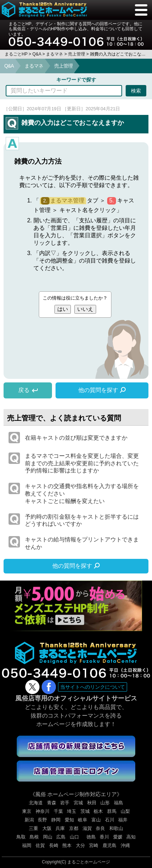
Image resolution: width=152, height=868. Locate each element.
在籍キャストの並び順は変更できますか (76, 438)
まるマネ (34, 66)
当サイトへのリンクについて (93, 687)
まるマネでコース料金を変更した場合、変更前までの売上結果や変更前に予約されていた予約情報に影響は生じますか (82, 463)
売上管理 (63, 66)
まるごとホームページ (89, 862)
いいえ (85, 309)
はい (63, 309)
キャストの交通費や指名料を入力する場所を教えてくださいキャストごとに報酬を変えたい (82, 494)
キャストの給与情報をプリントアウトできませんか (82, 543)
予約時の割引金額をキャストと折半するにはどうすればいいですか (82, 520)
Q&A (9, 66)
